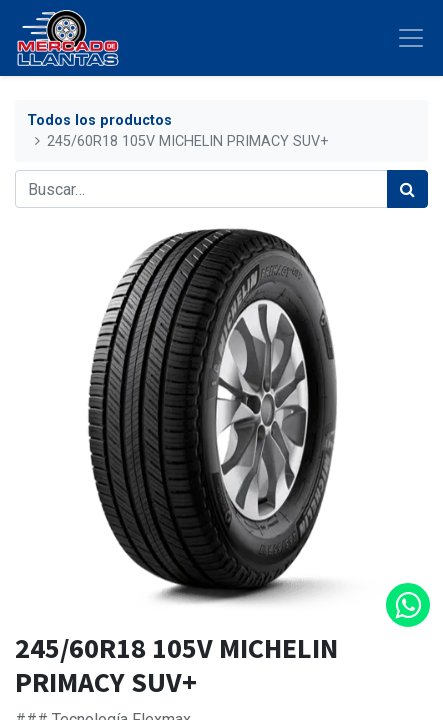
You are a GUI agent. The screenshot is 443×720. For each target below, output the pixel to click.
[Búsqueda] (407, 189)
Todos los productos (99, 120)
